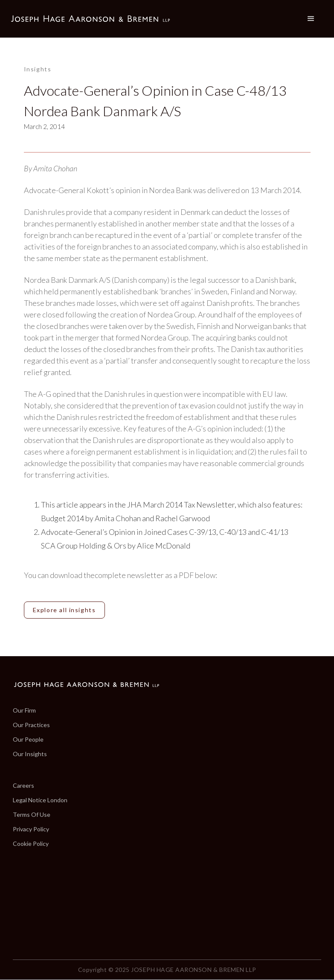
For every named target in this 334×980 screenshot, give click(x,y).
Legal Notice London (40, 800)
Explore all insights (64, 610)
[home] (90, 19)
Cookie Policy (31, 844)
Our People (28, 739)
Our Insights (30, 754)
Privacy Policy (31, 829)
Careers (23, 786)
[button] (311, 19)
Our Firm (24, 710)
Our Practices (31, 725)
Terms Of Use (32, 815)
